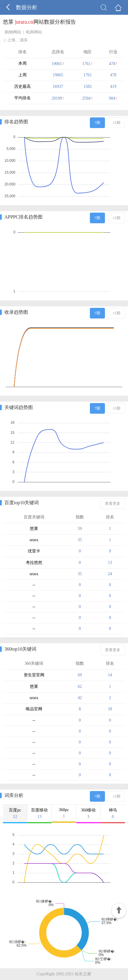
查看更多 (113, 503)
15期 (116, 123)
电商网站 (34, 32)
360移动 (88, 814)
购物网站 (13, 32)
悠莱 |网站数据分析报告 (39, 22)
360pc (64, 813)
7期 (98, 123)
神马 (113, 814)
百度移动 (40, 814)
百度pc (15, 814)
